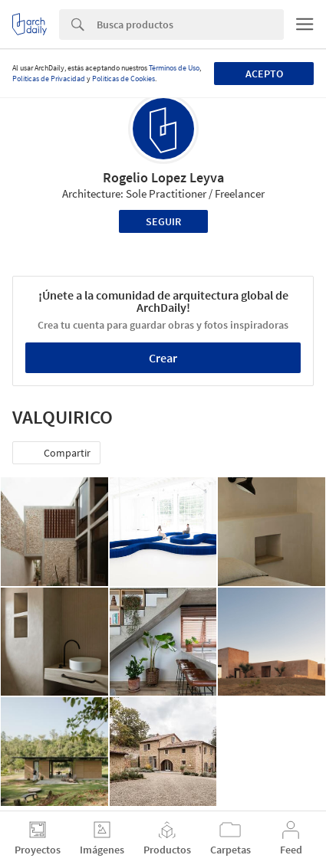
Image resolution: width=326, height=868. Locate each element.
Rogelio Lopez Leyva (163, 177)
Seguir (163, 221)
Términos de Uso (174, 68)
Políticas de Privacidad (49, 79)
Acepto (264, 74)
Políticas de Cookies (123, 79)
